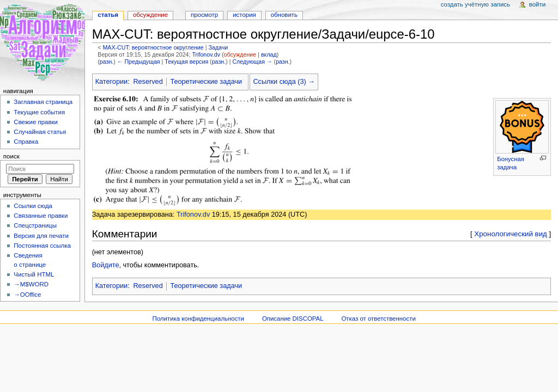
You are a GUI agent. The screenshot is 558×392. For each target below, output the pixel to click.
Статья (108, 15)
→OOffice (27, 295)
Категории (112, 82)
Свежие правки (36, 122)
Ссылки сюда (33, 206)
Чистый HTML (34, 274)
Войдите (106, 265)
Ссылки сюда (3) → (284, 82)
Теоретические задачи (206, 82)
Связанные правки (41, 216)
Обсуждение (150, 15)
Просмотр (204, 15)
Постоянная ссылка (42, 246)
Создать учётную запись (475, 4)
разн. (107, 62)
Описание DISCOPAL (293, 318)
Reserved (148, 82)
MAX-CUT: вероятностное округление (153, 47)
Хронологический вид (511, 234)
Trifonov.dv (206, 54)
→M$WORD (31, 284)
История (244, 15)
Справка (26, 142)
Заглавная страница (43, 102)
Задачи (218, 47)
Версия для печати (41, 236)
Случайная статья (40, 132)
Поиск (11, 156)
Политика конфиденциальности (198, 318)
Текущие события (39, 112)
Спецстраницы (35, 225)
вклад (269, 54)
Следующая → (252, 62)
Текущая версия (186, 62)
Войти (537, 4)
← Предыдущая (139, 62)
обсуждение (240, 54)
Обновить (284, 15)
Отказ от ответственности (378, 318)
